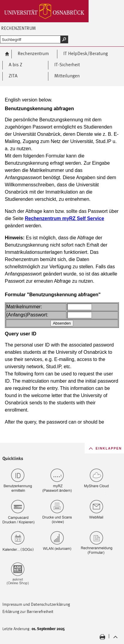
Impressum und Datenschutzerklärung (36, 604)
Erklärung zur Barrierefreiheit (28, 611)
